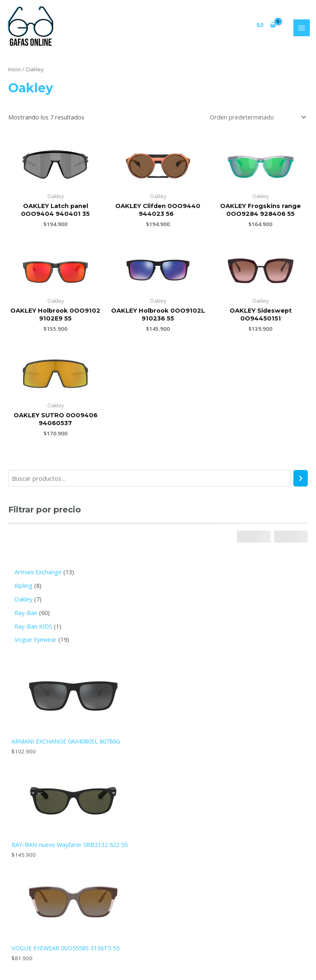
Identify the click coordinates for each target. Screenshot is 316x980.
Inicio (15, 69)
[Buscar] (301, 478)
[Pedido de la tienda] (256, 117)
